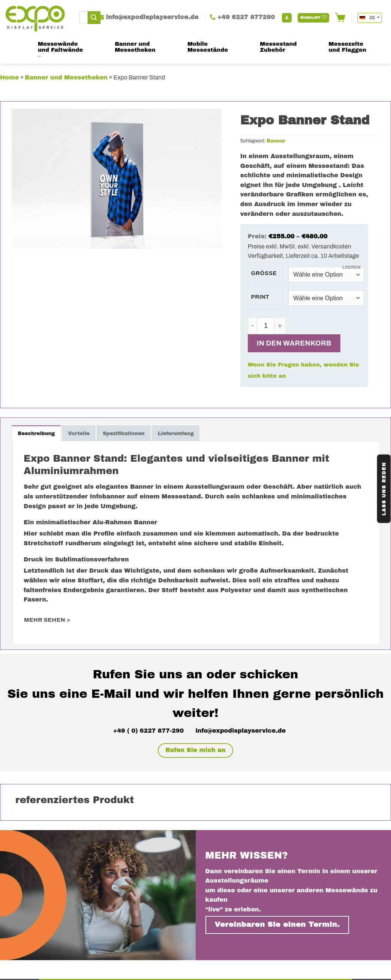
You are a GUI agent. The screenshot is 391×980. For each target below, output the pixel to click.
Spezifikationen (124, 434)
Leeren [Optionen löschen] (351, 267)
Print (260, 297)
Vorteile (79, 434)
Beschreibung (36, 434)
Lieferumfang (176, 434)
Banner (276, 141)
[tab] (36, 433)
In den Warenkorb (294, 343)
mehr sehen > (47, 620)
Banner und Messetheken (66, 77)
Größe (264, 273)
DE (368, 18)
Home (10, 77)
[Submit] (94, 18)
